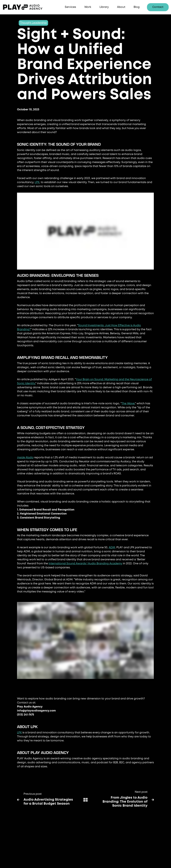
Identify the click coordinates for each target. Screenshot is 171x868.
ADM (112, 548)
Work (88, 7)
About (121, 7)
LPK (37, 182)
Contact (158, 7)
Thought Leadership (33, 23)
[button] (70, 7)
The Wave (128, 404)
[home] (28, 7)
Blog (137, 7)
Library (104, 7)
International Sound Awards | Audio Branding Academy (85, 564)
